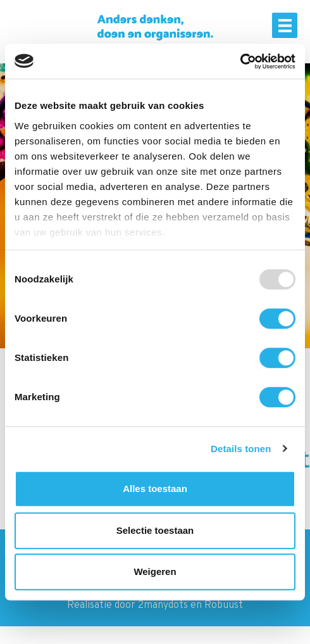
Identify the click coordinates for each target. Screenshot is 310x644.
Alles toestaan (155, 489)
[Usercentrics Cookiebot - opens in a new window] (240, 61)
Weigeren (155, 571)
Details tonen (241, 449)
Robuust (224, 605)
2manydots (163, 605)
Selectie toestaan (155, 530)
